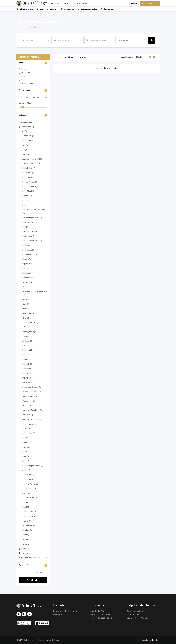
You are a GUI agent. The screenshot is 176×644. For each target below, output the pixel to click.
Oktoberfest (29, 401)
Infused (27, 327)
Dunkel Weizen (30, 255)
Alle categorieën (25, 122)
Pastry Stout (29, 433)
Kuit (25, 355)
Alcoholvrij (28, 140)
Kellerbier (27, 341)
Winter (26, 535)
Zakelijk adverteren (135, 611)
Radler (26, 452)
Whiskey (27, 530)
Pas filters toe (33, 580)
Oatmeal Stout (30, 396)
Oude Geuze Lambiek (32, 419)
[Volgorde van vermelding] (133, 57)
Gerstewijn (28, 282)
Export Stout (29, 264)
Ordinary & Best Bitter (32, 410)
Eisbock (27, 259)
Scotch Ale (28, 479)
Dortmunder (29, 236)
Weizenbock (29, 526)
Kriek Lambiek (29, 350)
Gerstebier (28, 278)
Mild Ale (27, 378)
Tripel (26, 507)
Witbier (27, 539)
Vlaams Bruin (29, 512)
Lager (26, 359)
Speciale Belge (30, 498)
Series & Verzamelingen (33, 484)
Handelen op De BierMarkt (65, 611)
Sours (26, 493)
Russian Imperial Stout (33, 466)
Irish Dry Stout (29, 332)
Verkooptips (68, 3)
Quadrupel (28, 447)
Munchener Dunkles (32, 387)
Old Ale (27, 406)
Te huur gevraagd (28, 83)
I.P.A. (26, 318)
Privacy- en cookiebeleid (101, 618)
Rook (26, 456)
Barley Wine (28, 173)
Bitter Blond (28, 191)
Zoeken (152, 40)
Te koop (24, 69)
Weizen (27, 521)
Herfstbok (28, 309)
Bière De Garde (30, 187)
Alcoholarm (28, 136)
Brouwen (25, 549)
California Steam (30, 232)
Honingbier (28, 313)
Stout (26, 502)
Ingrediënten (26, 553)
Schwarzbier (29, 475)
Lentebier (27, 369)
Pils (25, 438)
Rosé (26, 461)
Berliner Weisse (30, 182)
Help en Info (55, 3)
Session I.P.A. (29, 489)
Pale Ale (27, 429)
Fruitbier (27, 273)
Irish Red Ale (29, 336)
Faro (26, 268)
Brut (25, 227)
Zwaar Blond (29, 544)
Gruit (26, 304)
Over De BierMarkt (98, 611)
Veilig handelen (81, 3)
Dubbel (26, 245)
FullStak (156, 640)
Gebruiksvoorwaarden (100, 614)
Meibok (27, 373)
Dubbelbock (28, 250)
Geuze (26, 287)
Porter (26, 442)
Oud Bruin (28, 415)
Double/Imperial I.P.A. (32, 241)
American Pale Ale (31, 164)
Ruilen (23, 76)
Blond (26, 200)
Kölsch (27, 346)
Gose (26, 299)
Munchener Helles (32, 392)
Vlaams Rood (29, 516)
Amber (26, 154)
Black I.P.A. (28, 196)
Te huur (24, 80)
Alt (25, 150)
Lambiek (27, 364)
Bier (23, 131)
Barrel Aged (28, 177)
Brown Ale (28, 222)
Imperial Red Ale (30, 323)
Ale (25, 145)
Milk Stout (28, 383)
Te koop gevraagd (28, 73)
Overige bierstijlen (31, 424)
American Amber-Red (32, 159)
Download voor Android (137, 618)
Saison (27, 470)
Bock (26, 205)
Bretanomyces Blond (32, 218)
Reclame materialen (29, 557)
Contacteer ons (134, 614)
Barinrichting (26, 127)
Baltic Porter (29, 168)
